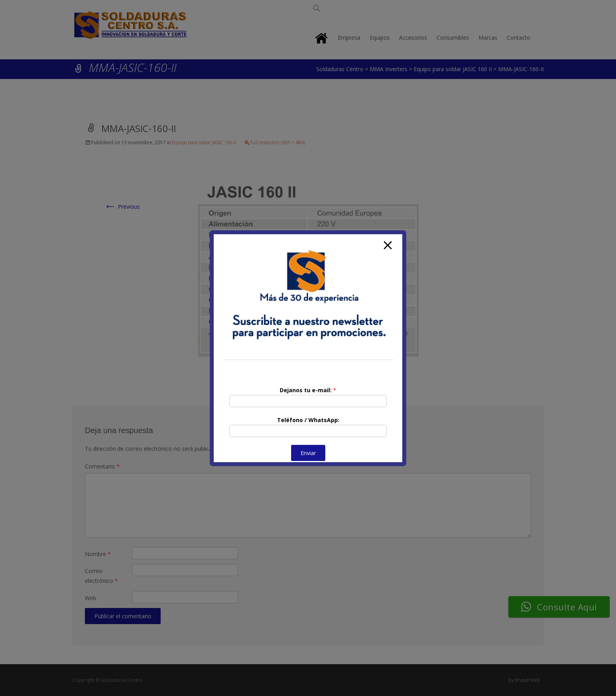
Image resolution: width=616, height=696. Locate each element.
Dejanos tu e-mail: (308, 390)
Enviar (308, 453)
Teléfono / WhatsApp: (308, 420)
